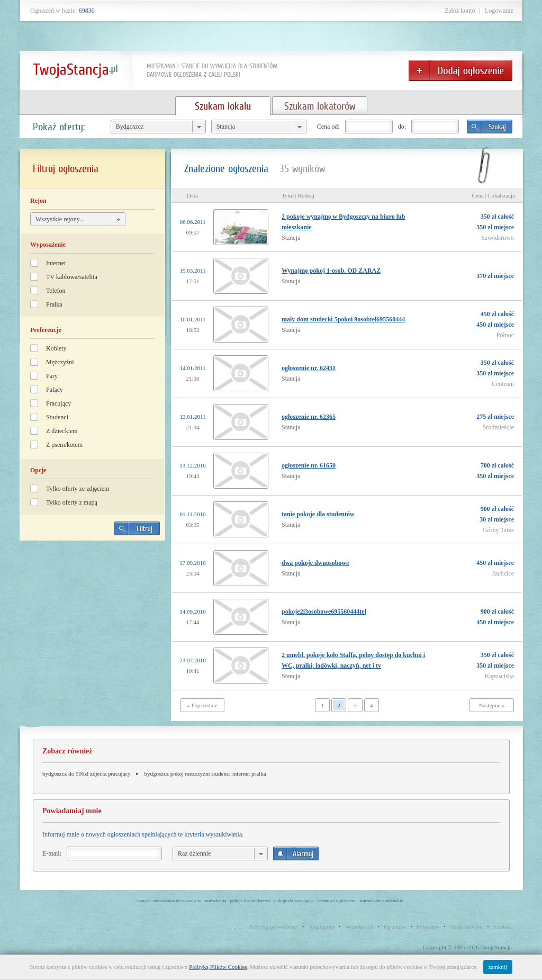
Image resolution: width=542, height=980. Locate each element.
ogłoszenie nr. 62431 (309, 368)
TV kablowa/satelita (72, 277)
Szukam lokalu (223, 106)
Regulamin (322, 927)
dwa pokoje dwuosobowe (315, 563)
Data (192, 195)
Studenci (57, 417)
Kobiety (56, 348)
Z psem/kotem (64, 445)
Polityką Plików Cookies (218, 967)
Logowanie (499, 11)
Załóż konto (460, 11)
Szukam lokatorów (320, 106)
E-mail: (52, 853)
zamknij (498, 967)
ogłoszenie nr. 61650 (309, 465)
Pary (52, 376)
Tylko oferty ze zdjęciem (78, 489)
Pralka (54, 304)
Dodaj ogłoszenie (460, 70)
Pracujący (58, 403)
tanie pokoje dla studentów (318, 514)
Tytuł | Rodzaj (298, 195)
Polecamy (428, 927)
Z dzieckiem (62, 431)
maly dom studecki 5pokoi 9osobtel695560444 (343, 319)
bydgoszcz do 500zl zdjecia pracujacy (87, 774)
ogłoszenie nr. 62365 (309, 417)
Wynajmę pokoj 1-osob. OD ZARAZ (331, 271)
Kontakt (503, 927)
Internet (56, 263)
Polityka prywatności (274, 927)
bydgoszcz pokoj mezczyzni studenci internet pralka (205, 774)
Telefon (56, 291)
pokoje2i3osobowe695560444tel (324, 612)
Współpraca (359, 927)
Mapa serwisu (466, 927)
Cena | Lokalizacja (493, 195)
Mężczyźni (60, 362)
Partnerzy (395, 927)
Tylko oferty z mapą (72, 502)
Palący (55, 390)
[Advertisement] (93, 623)
